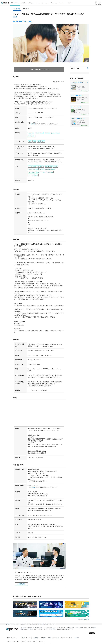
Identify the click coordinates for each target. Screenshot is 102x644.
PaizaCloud (63, 638)
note (47, 638)
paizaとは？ (69, 3)
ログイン (95, 4)
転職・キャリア (26, 631)
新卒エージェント (66, 631)
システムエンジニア (76, 107)
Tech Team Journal (27, 638)
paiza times (39, 638)
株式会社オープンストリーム (22, 22)
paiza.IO (54, 638)
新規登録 (99, 4)
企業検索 (77, 631)
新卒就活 (43, 631)
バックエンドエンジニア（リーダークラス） (79, 83)
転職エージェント (53, 631)
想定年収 (32, 124)
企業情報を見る (21, 577)
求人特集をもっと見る (84, 612)
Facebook (32, 642)
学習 (24, 635)
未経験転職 (36, 631)
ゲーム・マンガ (54, 3)
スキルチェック (31, 635)
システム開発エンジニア (77, 95)
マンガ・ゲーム (42, 635)
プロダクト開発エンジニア (78, 119)
